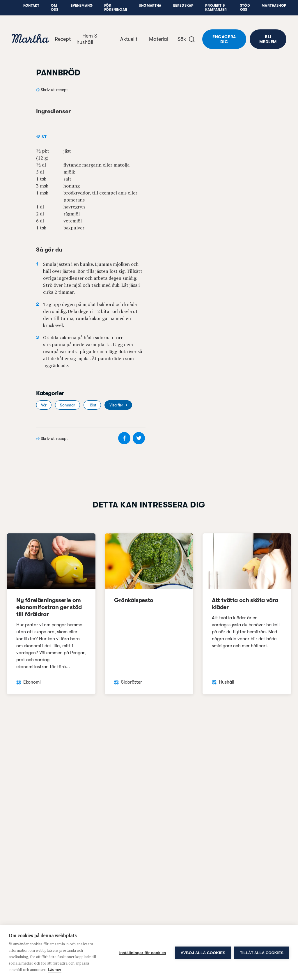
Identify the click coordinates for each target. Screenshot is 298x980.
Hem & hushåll (87, 39)
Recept (63, 39)
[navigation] (30, 39)
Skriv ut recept (54, 90)
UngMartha (150, 6)
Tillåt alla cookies (262, 953)
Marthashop (274, 6)
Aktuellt (129, 39)
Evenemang (82, 6)
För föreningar (116, 8)
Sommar (67, 405)
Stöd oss (245, 8)
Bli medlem (268, 39)
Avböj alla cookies (203, 953)
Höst (92, 405)
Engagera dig (224, 39)
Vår (44, 405)
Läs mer (55, 970)
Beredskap (183, 6)
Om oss (55, 8)
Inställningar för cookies (143, 953)
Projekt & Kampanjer (216, 8)
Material (159, 39)
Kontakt (31, 6)
